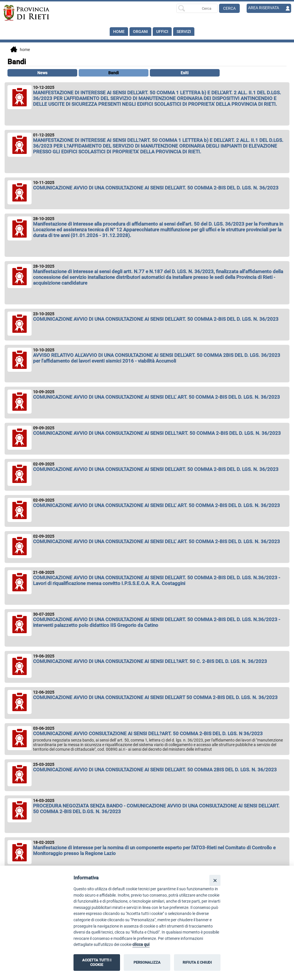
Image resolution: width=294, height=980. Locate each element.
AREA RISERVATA (264, 8)
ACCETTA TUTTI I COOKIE (97, 962)
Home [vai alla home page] (20, 50)
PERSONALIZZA (147, 962)
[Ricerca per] (197, 8)
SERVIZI (184, 32)
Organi (140, 32)
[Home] (32, 13)
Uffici (162, 32)
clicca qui (141, 945)
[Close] (215, 880)
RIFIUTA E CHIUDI (197, 962)
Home (119, 32)
